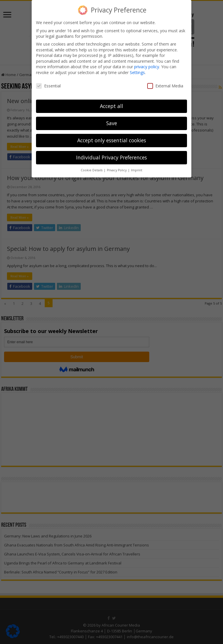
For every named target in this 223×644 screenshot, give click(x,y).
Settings (137, 72)
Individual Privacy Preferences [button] (111, 157)
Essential (48, 86)
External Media (165, 86)
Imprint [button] (137, 170)
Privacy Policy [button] (117, 170)
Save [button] (112, 123)
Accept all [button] (111, 106)
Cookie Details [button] (92, 170)
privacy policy (147, 67)
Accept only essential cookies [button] (112, 140)
